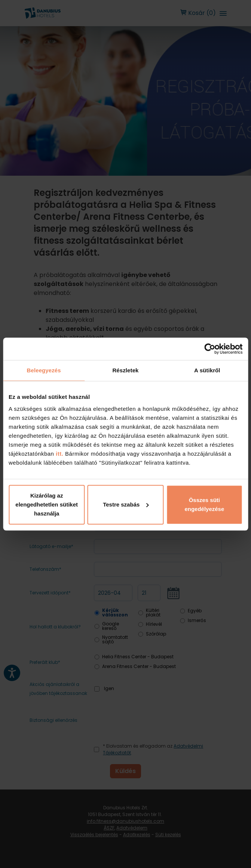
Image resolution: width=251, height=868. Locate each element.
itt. (59, 454)
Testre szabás (126, 504)
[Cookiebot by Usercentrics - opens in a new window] (210, 349)
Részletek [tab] (125, 370)
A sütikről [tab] (207, 370)
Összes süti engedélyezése (204, 504)
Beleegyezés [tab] (44, 370)
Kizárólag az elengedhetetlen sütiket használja (47, 504)
